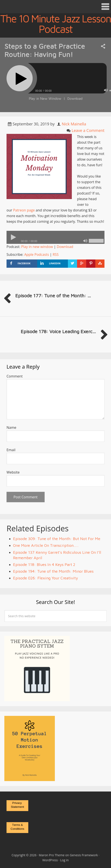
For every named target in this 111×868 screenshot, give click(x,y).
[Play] (20, 78)
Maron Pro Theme (52, 855)
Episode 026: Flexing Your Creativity (45, 578)
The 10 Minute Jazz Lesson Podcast (55, 24)
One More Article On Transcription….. (46, 545)
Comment (15, 376)
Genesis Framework (84, 855)
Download (75, 98)
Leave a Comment (88, 130)
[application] (55, 237)
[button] (55, 7)
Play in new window (37, 247)
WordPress (50, 860)
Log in (64, 860)
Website (13, 472)
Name (11, 427)
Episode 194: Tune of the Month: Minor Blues (53, 571)
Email (11, 450)
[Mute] (106, 90)
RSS (56, 254)
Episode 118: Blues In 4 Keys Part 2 (44, 565)
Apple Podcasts (36, 254)
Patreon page (24, 210)
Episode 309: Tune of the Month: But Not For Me (57, 539)
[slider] (55, 237)
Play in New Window (45, 98)
